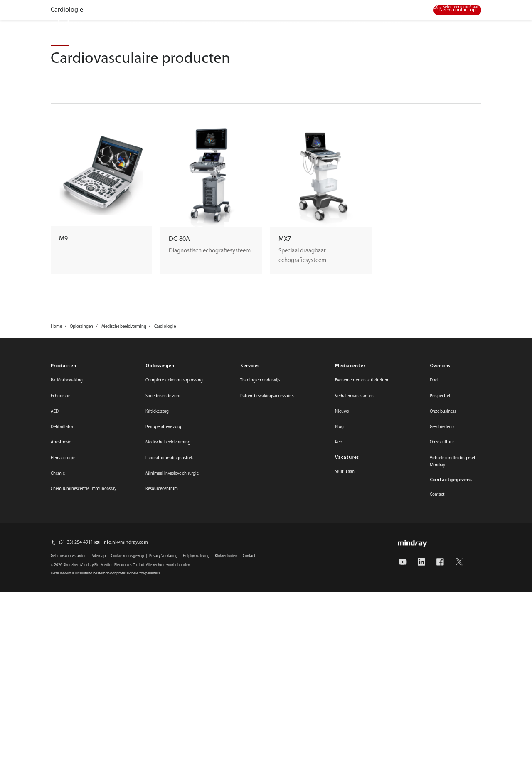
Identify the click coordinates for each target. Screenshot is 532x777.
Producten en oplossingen (154, 24)
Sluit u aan (345, 680)
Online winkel (332, 7)
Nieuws (342, 620)
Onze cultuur (442, 650)
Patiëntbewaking (67, 588)
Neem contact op (458, 218)
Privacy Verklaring (163, 764)
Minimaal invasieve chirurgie (172, 682)
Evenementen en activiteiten (362, 588)
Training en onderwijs (260, 588)
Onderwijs (288, 24)
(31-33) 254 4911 (76, 750)
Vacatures (354, 24)
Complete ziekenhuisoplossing (174, 588)
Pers (339, 650)
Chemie (58, 682)
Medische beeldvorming (168, 650)
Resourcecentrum (162, 697)
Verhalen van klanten (354, 604)
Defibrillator (62, 635)
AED (55, 620)
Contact (409, 7)
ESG (321, 24)
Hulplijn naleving (196, 764)
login (480, 22)
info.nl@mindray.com (125, 750)
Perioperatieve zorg (163, 635)
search (457, 22)
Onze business (443, 620)
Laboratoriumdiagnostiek (169, 666)
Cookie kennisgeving (127, 764)
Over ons (393, 24)
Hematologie (63, 666)
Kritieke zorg (157, 620)
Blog (339, 635)
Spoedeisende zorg (163, 604)
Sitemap (99, 764)
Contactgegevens (451, 688)
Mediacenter (373, 7)
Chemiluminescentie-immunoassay (84, 697)
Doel (434, 588)
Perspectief (440, 604)
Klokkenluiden (226, 764)
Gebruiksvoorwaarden (69, 764)
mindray (67, 24)
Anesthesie (61, 650)
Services (250, 24)
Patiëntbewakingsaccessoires (267, 604)
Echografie (60, 604)
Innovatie (213, 24)
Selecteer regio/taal (461, 7)
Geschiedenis (442, 635)
